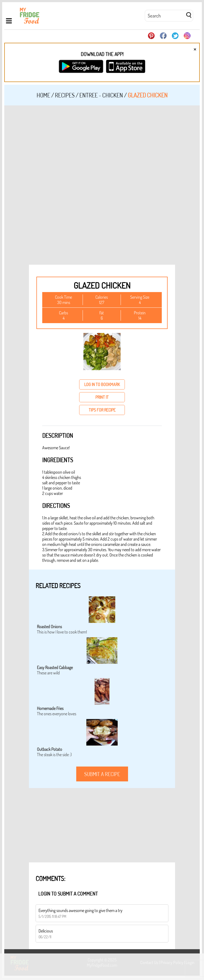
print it (102, 397)
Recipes (65, 95)
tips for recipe (102, 410)
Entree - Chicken (101, 95)
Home (43, 95)
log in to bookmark (102, 384)
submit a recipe (102, 774)
